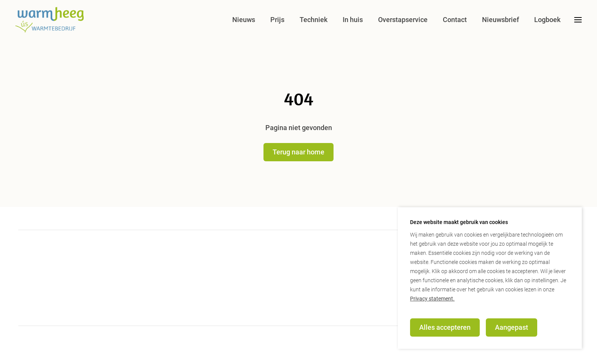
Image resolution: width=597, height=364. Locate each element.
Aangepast (512, 327)
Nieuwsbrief (500, 20)
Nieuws (244, 20)
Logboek (547, 20)
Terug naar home (298, 152)
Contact (455, 20)
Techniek (314, 20)
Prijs (277, 20)
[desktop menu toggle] (578, 20)
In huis (353, 20)
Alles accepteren (445, 327)
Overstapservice (403, 20)
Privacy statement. (432, 299)
